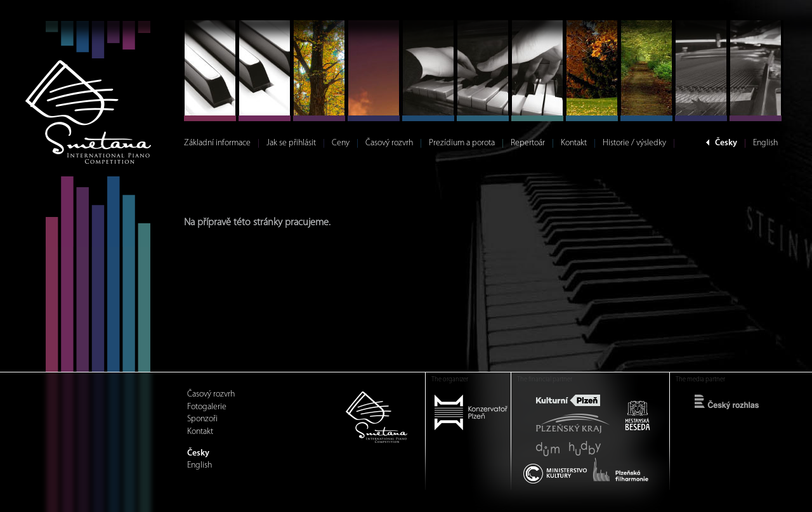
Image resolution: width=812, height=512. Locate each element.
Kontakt (574, 143)
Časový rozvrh (389, 143)
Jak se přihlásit (291, 143)
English (765, 143)
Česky (726, 143)
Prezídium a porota (462, 143)
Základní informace (217, 143)
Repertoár (528, 143)
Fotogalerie (207, 407)
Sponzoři (202, 419)
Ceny (341, 143)
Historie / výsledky (634, 143)
